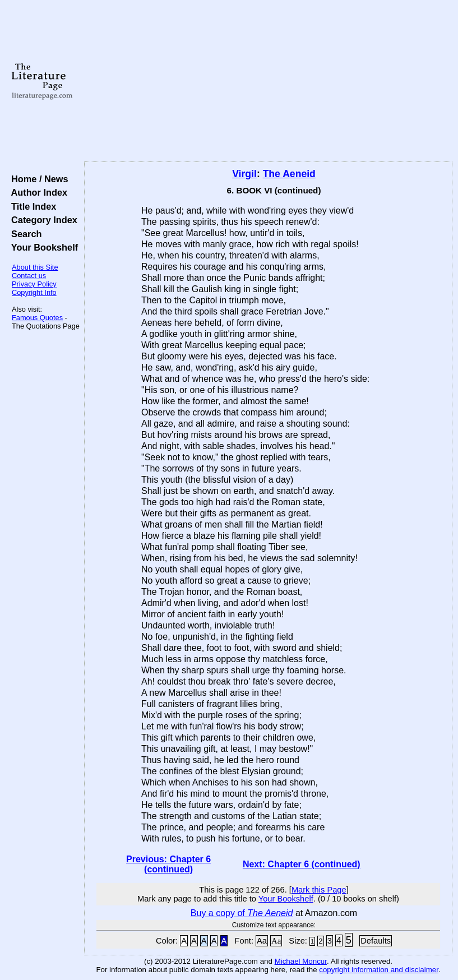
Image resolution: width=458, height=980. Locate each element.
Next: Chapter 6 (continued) (302, 864)
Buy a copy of (242, 913)
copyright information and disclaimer (379, 970)
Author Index (37, 192)
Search (24, 234)
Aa (262, 941)
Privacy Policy (34, 284)
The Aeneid (289, 174)
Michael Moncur (301, 961)
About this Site (35, 267)
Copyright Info (34, 292)
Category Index (42, 220)
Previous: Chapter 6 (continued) (168, 864)
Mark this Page (319, 890)
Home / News (37, 179)
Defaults (376, 941)
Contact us (29, 276)
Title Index (31, 206)
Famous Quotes (37, 318)
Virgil (244, 174)
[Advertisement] (269, 81)
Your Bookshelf (42, 247)
